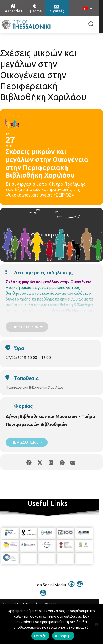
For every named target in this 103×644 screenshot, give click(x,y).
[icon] (71, 588)
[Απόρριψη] (96, 624)
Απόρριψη (63, 636)
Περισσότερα (27, 442)
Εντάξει (41, 636)
